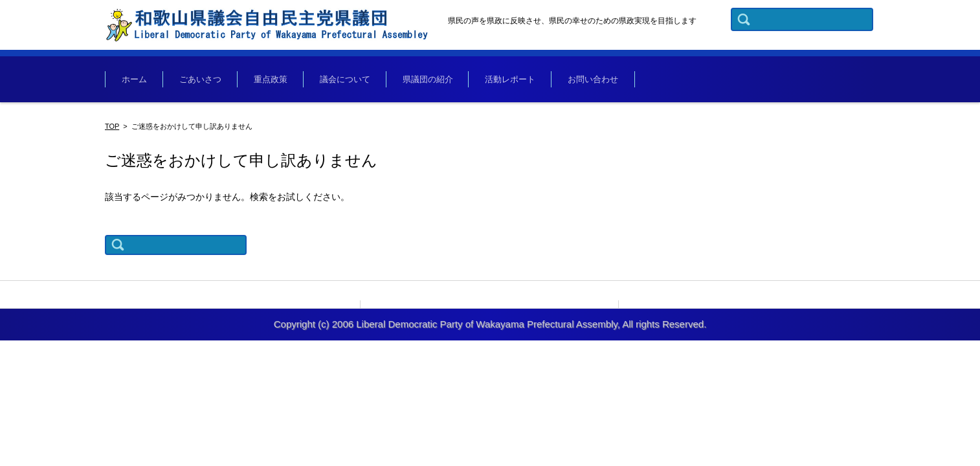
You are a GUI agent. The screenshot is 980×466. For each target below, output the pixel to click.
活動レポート (510, 79)
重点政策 (271, 79)
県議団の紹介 (428, 79)
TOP (112, 126)
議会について (345, 79)
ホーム (134, 79)
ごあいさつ (200, 79)
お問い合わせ (593, 79)
